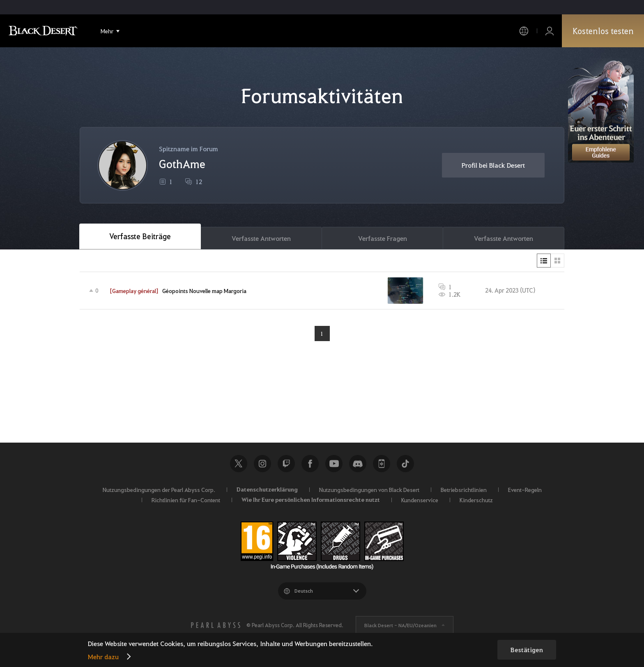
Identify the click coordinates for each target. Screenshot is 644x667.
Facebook (310, 464)
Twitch (286, 464)
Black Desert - (400, 625)
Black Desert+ (382, 464)
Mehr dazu (103, 657)
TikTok (405, 464)
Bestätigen (527, 650)
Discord (358, 464)
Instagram (262, 464)
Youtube (334, 464)
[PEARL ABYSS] (216, 625)
